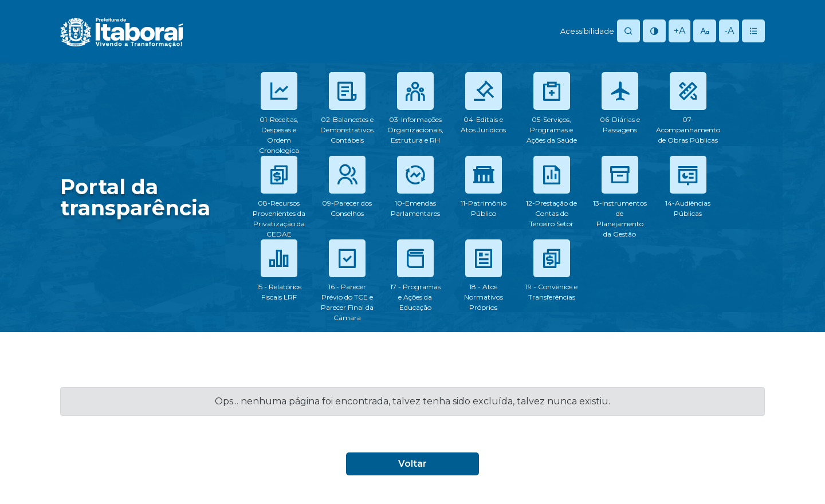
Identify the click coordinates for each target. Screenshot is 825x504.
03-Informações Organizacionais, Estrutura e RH (415, 130)
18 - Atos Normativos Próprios (484, 297)
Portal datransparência (135, 197)
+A (679, 31)
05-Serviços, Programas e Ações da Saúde (552, 130)
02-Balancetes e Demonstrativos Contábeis (347, 130)
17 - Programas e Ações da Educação (415, 297)
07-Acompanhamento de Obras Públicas (688, 130)
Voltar (412, 464)
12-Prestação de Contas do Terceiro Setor (551, 213)
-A (729, 31)
